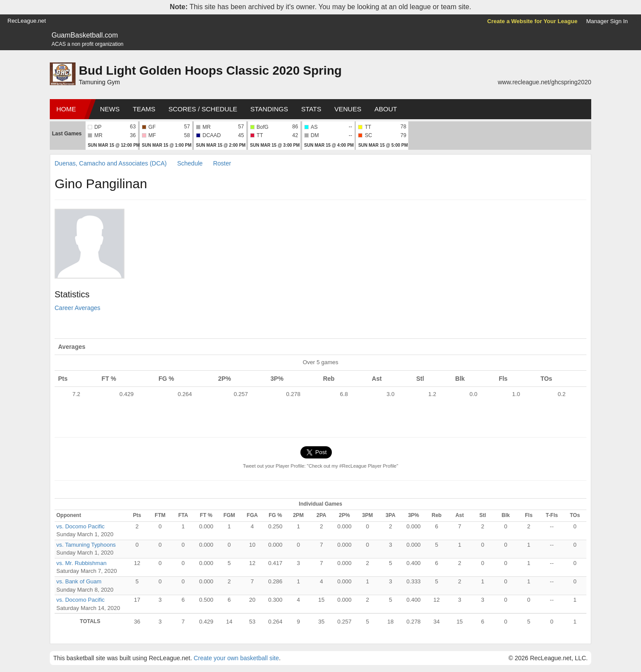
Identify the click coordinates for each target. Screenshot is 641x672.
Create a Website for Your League (532, 21)
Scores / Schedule (203, 109)
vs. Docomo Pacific (81, 526)
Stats (311, 109)
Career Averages (78, 308)
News (110, 109)
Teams (144, 109)
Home (66, 109)
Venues (348, 109)
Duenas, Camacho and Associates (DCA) (111, 163)
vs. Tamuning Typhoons (86, 545)
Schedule (190, 163)
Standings (269, 109)
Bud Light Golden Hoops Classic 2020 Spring (210, 71)
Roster (222, 163)
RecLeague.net (27, 21)
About (386, 109)
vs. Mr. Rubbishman (81, 563)
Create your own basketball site (236, 658)
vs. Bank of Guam (79, 581)
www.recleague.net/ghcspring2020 (545, 82)
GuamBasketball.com (85, 35)
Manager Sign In (607, 21)
